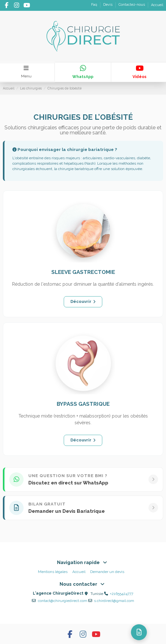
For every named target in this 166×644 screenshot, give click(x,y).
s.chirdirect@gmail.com (114, 601)
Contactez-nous (132, 5)
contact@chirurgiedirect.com (63, 601)
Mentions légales (53, 572)
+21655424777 (122, 594)
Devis (108, 5)
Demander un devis (107, 572)
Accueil (157, 5)
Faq (95, 5)
